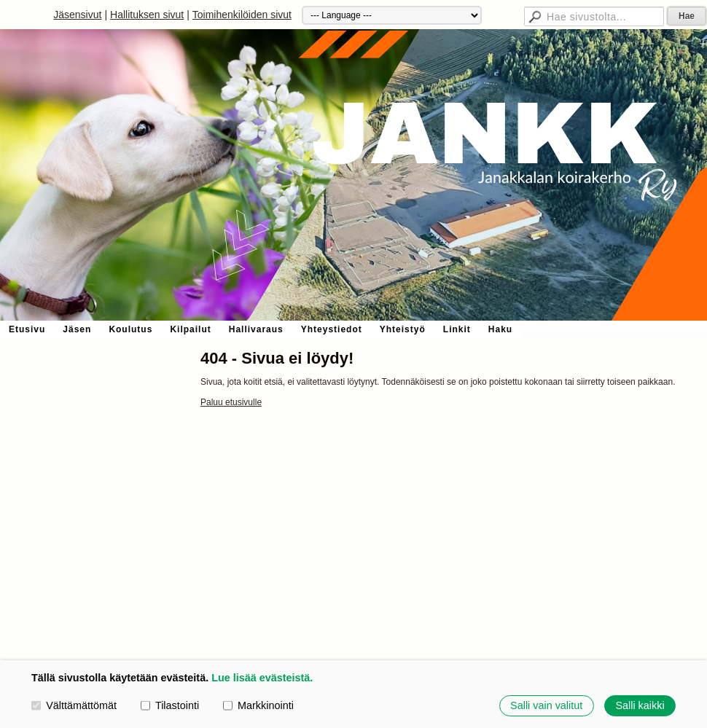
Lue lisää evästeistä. (262, 678)
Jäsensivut (77, 15)
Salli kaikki (640, 705)
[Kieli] (392, 15)
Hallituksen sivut (147, 15)
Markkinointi (258, 705)
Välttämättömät (74, 705)
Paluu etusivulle (231, 402)
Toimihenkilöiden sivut (242, 15)
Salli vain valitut (546, 705)
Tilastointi (170, 705)
